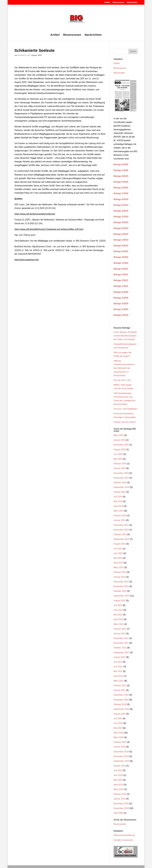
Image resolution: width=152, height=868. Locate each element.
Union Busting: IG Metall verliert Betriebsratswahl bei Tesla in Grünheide (125, 336)
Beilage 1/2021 (121, 286)
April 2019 (118, 785)
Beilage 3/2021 (121, 275)
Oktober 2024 (120, 482)
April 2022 (118, 619)
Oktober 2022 (120, 591)
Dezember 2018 (121, 804)
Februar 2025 (120, 464)
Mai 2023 (118, 558)
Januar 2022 (120, 634)
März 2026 (119, 435)
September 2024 (121, 487)
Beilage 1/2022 (121, 263)
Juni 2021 (118, 667)
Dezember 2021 (121, 638)
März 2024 (119, 511)
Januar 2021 (120, 690)
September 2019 (121, 761)
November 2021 (121, 643)
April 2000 (118, 813)
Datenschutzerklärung (124, 835)
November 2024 (121, 478)
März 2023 (119, 567)
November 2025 (121, 445)
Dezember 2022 (121, 582)
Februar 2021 (120, 685)
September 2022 (121, 596)
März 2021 (119, 681)
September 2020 (121, 709)
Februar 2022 (120, 629)
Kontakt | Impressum (123, 840)
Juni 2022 (118, 610)
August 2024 (120, 492)
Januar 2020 (120, 747)
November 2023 (121, 530)
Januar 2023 (120, 577)
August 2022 (120, 601)
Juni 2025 (118, 454)
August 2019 (120, 766)
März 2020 (119, 737)
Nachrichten (132, 2)
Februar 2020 (120, 742)
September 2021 (121, 652)
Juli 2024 (118, 497)
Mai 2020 (118, 728)
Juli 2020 (118, 718)
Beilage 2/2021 (121, 280)
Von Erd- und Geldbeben (125, 409)
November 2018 (121, 808)
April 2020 (118, 733)
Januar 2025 (120, 468)
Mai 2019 (118, 780)
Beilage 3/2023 (121, 228)
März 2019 (119, 789)
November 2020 (121, 700)
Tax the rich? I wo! (122, 380)
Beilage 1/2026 (121, 170)
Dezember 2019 (121, 752)
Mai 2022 (118, 615)
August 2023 (120, 544)
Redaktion (22, 55)
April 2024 (118, 506)
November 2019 (121, 756)
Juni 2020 (118, 723)
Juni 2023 (118, 553)
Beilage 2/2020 (121, 304)
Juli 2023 (118, 549)
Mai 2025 (118, 459)
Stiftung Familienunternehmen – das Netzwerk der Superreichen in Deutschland (125, 368)
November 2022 (121, 586)
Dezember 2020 (121, 695)
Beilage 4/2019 (121, 315)
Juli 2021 (118, 662)
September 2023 (121, 539)
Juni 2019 (118, 775)
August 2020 (120, 714)
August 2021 (120, 657)
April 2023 (118, 563)
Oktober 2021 (120, 648)
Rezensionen (118, 2)
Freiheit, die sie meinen (125, 422)
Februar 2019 (120, 794)
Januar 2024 (120, 520)
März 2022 (119, 624)
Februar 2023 (120, 572)
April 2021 (118, 676)
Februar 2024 (120, 516)
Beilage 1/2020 (121, 309)
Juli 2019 (118, 770)
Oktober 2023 (120, 534)
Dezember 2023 (121, 525)
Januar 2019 (120, 799)
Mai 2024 (118, 501)
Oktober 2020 (120, 704)
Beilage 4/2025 (121, 176)
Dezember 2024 (121, 473)
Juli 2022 (118, 605)
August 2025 (120, 449)
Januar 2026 (120, 440)
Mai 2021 (118, 671)
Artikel (107, 2)
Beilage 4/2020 (121, 292)
